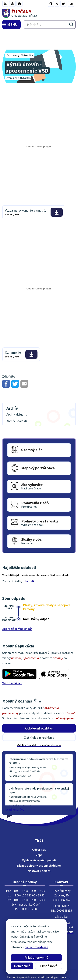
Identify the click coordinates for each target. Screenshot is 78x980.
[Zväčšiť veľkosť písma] (63, 4)
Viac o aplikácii (12, 665)
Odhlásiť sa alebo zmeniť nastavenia (39, 727)
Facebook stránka (61, 914)
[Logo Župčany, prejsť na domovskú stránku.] (39, 13)
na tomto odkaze (36, 947)
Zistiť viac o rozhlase (39, 720)
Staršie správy (15, 792)
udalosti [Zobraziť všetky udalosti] (28, 563)
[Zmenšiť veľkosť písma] (57, 4)
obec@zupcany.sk (61, 909)
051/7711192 (62, 905)
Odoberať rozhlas (39, 710)
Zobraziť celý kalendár (17, 611)
